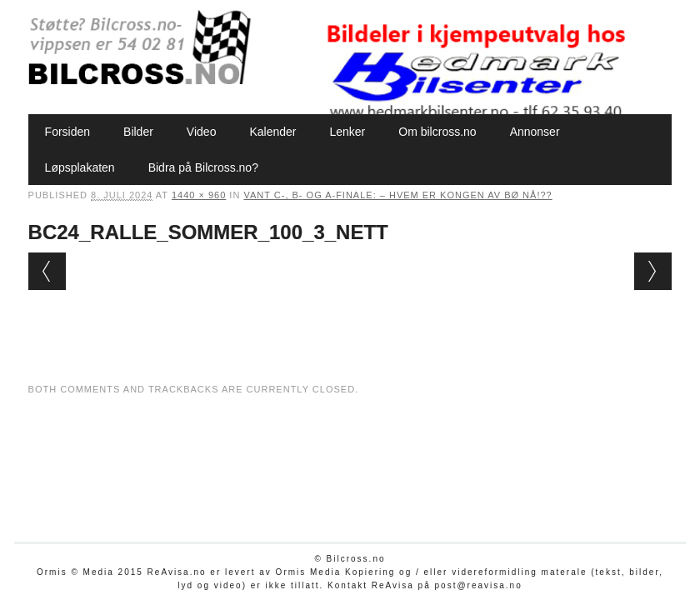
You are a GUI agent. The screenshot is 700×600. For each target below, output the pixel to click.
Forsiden (67, 132)
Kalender (272, 132)
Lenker (347, 132)
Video (202, 132)
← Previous (47, 271)
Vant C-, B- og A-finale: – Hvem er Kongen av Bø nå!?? (397, 195)
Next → (653, 271)
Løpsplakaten (80, 167)
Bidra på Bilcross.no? (203, 167)
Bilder (138, 132)
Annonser (535, 132)
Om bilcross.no (437, 132)
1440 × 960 (199, 195)
